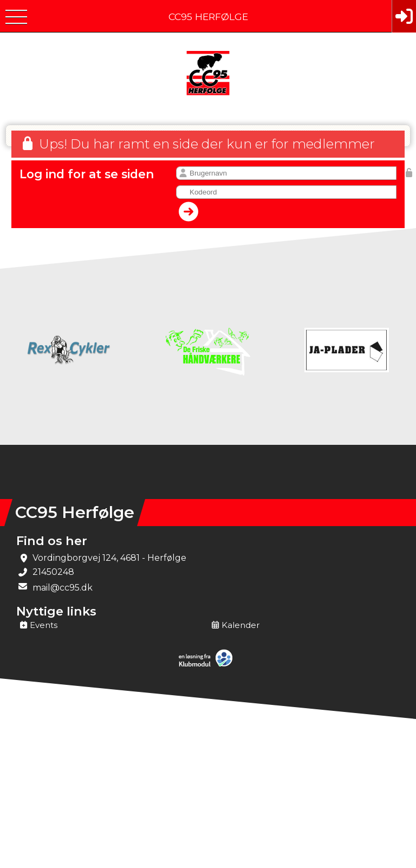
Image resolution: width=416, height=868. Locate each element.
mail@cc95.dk (63, 588)
